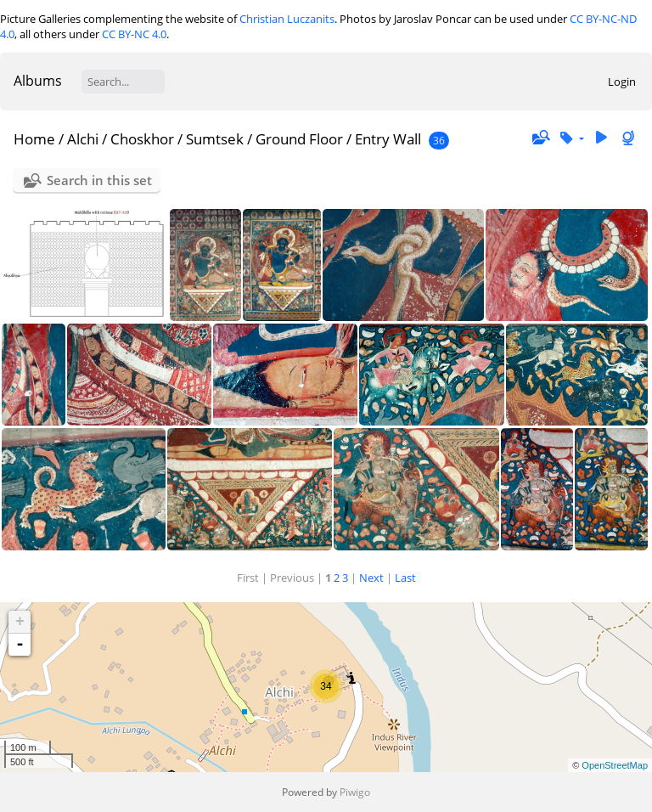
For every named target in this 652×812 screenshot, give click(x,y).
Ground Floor (299, 139)
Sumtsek (215, 139)
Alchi (83, 139)
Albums (38, 81)
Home (34, 139)
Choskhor (142, 139)
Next (371, 578)
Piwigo (355, 792)
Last (405, 578)
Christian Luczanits (287, 19)
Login (622, 82)
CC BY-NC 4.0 (134, 34)
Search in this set (99, 180)
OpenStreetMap (615, 765)
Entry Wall (388, 139)
